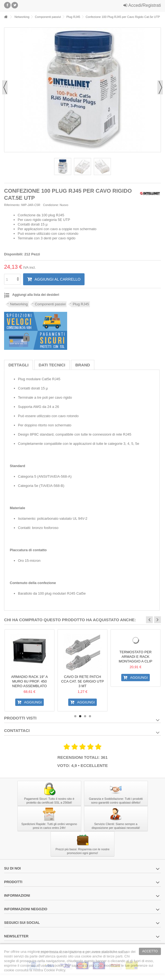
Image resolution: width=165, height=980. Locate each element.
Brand (83, 365)
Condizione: (51, 205)
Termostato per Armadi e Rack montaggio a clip (136, 657)
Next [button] (158, 620)
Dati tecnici (52, 365)
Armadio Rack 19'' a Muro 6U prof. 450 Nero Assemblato (29, 681)
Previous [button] (149, 620)
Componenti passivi (50, 304)
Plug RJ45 (81, 304)
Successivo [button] (160, 87)
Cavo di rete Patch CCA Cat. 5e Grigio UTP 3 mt (82, 681)
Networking (19, 304)
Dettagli (18, 365)
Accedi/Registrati (142, 5)
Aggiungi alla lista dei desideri (36, 295)
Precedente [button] (5, 87)
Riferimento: (12, 205)
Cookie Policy (55, 970)
